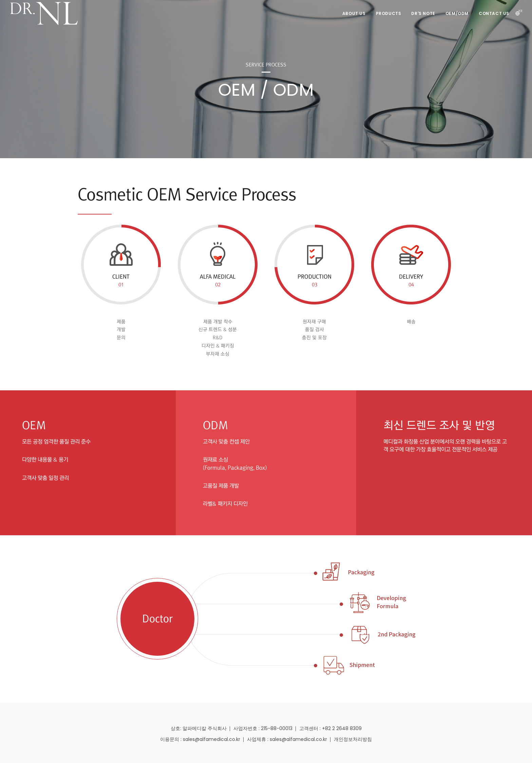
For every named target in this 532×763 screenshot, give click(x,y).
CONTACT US (494, 13)
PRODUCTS (389, 13)
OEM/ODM (457, 13)
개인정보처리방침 (353, 739)
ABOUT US (354, 13)
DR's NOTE (423, 13)
